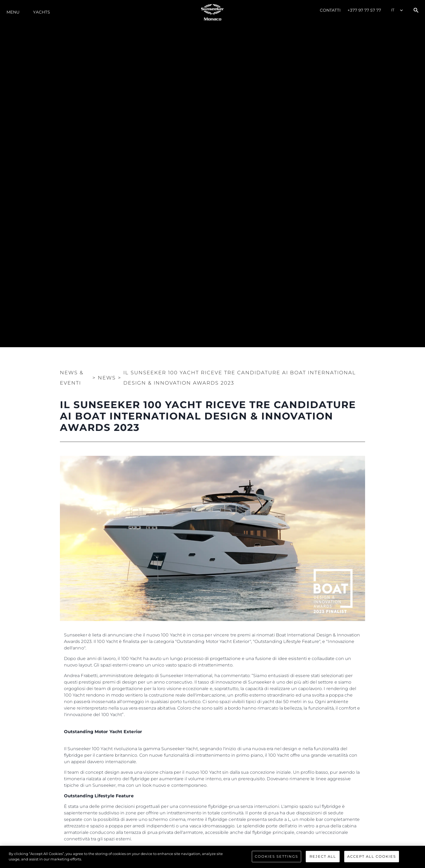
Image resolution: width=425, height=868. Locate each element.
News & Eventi (72, 378)
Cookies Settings (276, 859)
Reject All (323, 859)
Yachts (41, 12)
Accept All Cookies (372, 859)
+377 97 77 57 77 (364, 10)
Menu (13, 12)
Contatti (330, 10)
